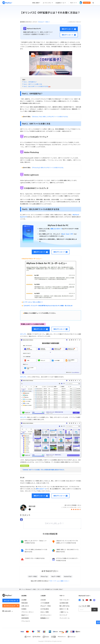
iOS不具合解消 (45, 609)
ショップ (87, 3)
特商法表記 (25, 603)
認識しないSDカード (56, 229)
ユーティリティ (47, 3)
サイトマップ (63, 615)
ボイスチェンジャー (46, 615)
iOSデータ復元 (33, 576)
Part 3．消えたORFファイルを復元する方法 (37, 86)
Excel (68, 234)
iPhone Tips (44, 576)
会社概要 (24, 600)
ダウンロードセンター (10, 601)
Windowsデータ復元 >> (44, 22)
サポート (73, 3)
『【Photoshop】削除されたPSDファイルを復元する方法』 (48, 168)
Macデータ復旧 (56, 576)
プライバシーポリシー (28, 612)
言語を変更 (7, 611)
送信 (95, 610)
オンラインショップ (10, 606)
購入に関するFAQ (64, 606)
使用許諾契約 (25, 618)
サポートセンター (65, 600)
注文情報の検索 (64, 603)
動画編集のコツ (45, 618)
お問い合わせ (25, 606)
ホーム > (24, 589)
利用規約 (24, 609)
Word (63, 234)
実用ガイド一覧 (64, 609)
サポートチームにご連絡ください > (59, 581)
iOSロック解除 (45, 612)
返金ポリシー (25, 615)
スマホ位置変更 (45, 603)
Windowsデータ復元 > (31, 589)
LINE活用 (43, 600)
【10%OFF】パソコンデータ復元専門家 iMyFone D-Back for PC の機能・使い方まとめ (48, 306)
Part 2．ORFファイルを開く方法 (33, 84)
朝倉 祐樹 (32, 506)
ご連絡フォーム (64, 612)
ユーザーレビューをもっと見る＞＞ (33, 302)
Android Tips (68, 576)
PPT (72, 234)
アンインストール (64, 618)
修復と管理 (35, 3)
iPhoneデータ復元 (46, 606)
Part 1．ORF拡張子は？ (30, 82)
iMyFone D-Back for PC (58, 225)
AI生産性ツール (60, 3)
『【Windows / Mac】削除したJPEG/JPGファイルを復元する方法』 (50, 117)
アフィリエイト (26, 621)
